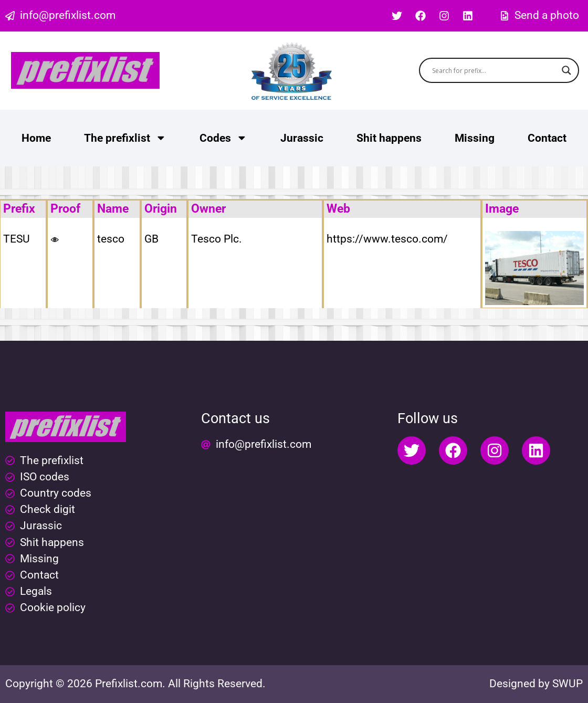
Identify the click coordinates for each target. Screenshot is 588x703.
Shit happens (389, 138)
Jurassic (302, 138)
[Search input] (494, 70)
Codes (223, 138)
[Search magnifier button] (566, 70)
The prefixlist (125, 138)
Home (36, 138)
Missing (475, 138)
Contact (547, 138)
